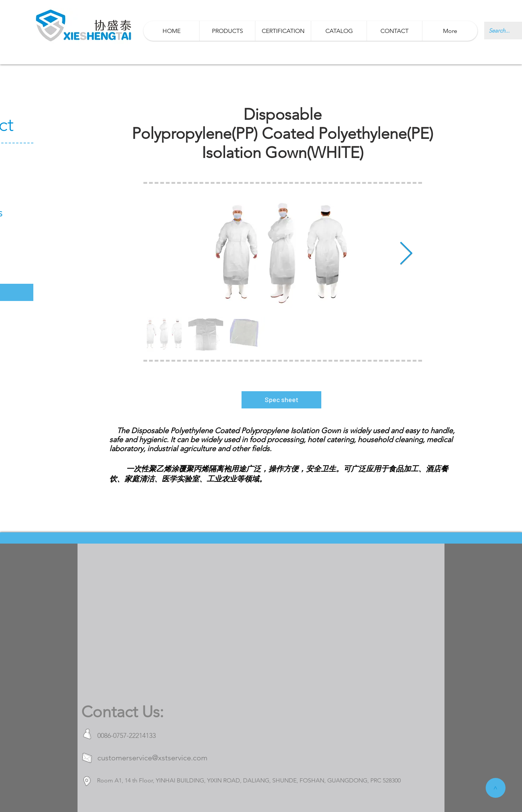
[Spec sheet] (281, 400)
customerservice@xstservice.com (152, 758)
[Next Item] (406, 254)
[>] (496, 788)
